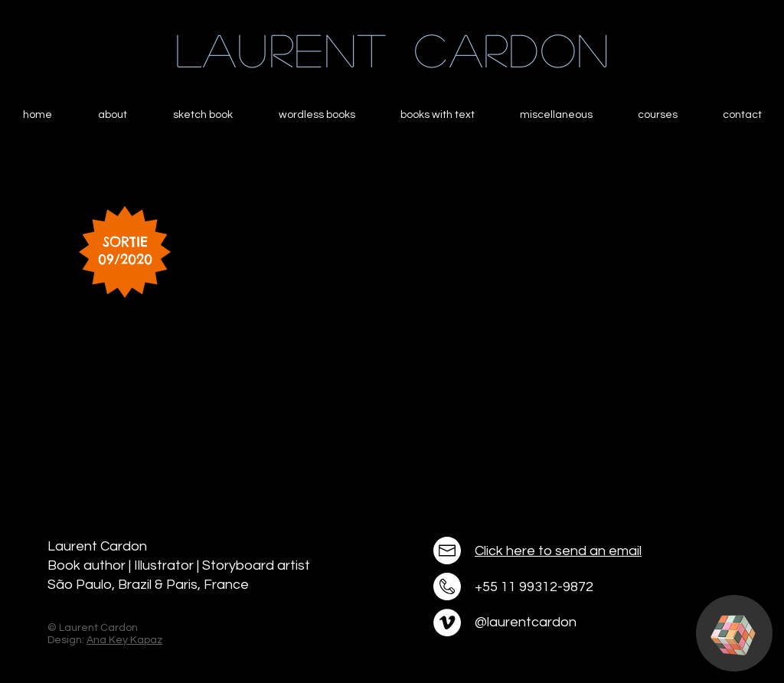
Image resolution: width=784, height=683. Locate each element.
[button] (733, 636)
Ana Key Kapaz (124, 640)
